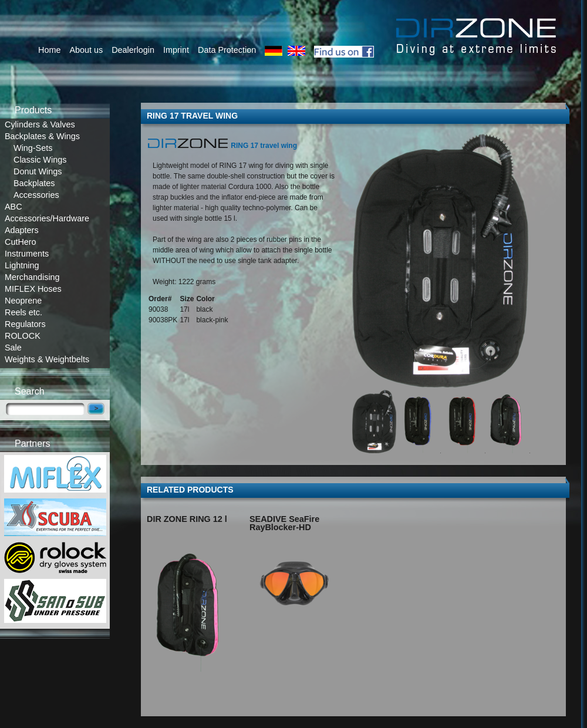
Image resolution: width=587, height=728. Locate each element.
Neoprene (23, 301)
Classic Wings (40, 160)
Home (49, 50)
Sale (13, 348)
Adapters (22, 230)
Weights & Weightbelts (47, 359)
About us (86, 50)
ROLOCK (23, 336)
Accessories (36, 195)
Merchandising (32, 277)
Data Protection (227, 50)
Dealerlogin (133, 50)
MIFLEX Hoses (33, 289)
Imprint (176, 50)
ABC (14, 207)
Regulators (25, 324)
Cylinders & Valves (40, 124)
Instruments (27, 254)
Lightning (22, 265)
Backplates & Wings (42, 136)
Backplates (34, 183)
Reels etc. (23, 312)
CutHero (21, 242)
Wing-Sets (33, 148)
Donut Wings (38, 171)
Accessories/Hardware (47, 218)
